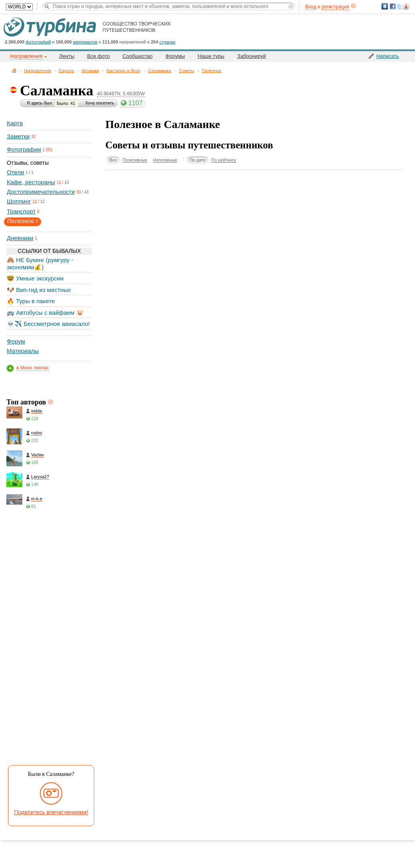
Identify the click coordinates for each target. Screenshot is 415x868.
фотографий (38, 42)
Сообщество (138, 56)
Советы (186, 71)
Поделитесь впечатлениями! (51, 812)
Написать (388, 56)
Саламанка (160, 71)
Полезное (211, 71)
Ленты (67, 56)
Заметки (18, 136)
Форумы (175, 56)
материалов (85, 42)
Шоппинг (19, 201)
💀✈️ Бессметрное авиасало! (48, 324)
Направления (38, 71)
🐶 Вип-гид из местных (39, 290)
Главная (14, 70)
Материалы (23, 351)
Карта (15, 123)
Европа (67, 71)
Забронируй (251, 56)
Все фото (98, 56)
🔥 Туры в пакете (31, 301)
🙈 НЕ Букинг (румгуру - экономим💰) (40, 263)
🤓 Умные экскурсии (35, 278)
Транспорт (21, 211)
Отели (15, 172)
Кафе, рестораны (31, 182)
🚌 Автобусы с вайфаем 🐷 (45, 313)
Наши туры (211, 56)
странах (167, 42)
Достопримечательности (41, 192)
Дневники (20, 238)
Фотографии (24, 149)
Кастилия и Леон (124, 71)
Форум (16, 341)
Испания (90, 71)
